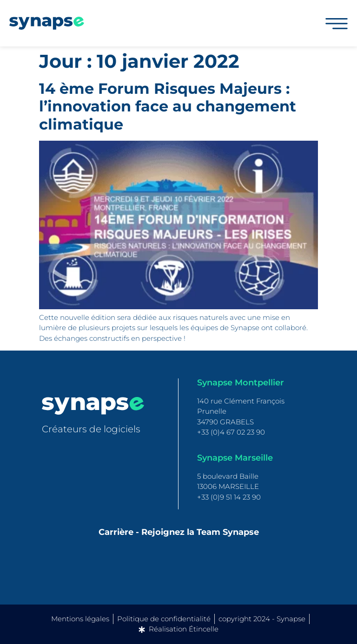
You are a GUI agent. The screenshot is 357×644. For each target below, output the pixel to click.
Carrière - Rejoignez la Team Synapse (179, 532)
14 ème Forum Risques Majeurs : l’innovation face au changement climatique (168, 106)
